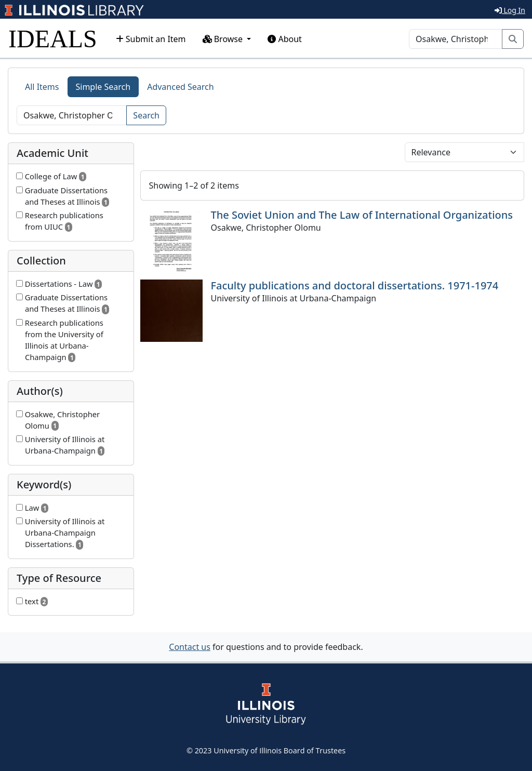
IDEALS (53, 39)
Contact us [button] (190, 647)
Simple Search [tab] (103, 87)
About (285, 39)
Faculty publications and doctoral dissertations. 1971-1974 (355, 285)
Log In (510, 10)
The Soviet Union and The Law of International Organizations (362, 215)
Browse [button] (224, 39)
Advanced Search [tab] (180, 87)
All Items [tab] (42, 87)
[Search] (456, 39)
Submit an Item (151, 39)
